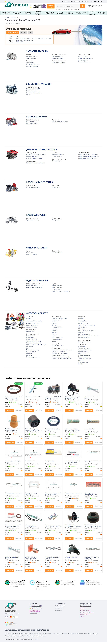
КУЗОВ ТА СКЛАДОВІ (36, 215)
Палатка (54, 329)
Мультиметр (81, 320)
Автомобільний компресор (34, 322)
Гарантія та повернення (82, 1)
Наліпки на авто (31, 352)
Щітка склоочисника (32, 220)
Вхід (100, 1)
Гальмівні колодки (58, 58)
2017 (43, 38)
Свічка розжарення (32, 66)
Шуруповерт (82, 353)
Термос (54, 323)
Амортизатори (82, 56)
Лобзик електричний (84, 357)
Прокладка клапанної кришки (87, 158)
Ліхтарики (29, 355)
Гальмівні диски (57, 56)
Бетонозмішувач (83, 362)
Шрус (28, 95)
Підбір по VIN (51, 6)
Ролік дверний (57, 220)
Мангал (54, 325)
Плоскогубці (81, 360)
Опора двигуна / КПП (71, 559)
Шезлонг (55, 331)
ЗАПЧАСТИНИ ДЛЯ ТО (37, 51)
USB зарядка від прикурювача (87, 331)
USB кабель (81, 329)
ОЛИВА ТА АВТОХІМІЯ (37, 248)
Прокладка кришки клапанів (93, 462)
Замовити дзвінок (35, 613)
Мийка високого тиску (84, 352)
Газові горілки (30, 336)
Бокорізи (80, 364)
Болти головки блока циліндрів (36, 154)
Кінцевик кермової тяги (85, 58)
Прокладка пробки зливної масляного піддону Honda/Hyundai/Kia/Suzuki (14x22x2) (53, 495)
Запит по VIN (33, 615)
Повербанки (30, 337)
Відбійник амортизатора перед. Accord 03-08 (13, 430)
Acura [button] (23, 32)
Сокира (54, 322)
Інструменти (30, 346)
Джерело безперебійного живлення (89, 336)
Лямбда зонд (56, 161)
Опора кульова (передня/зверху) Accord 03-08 (73, 398)
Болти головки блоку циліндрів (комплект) (31, 560)
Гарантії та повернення (87, 614)
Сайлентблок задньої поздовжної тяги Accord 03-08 (33, 430)
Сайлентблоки (56, 289)
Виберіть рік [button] (13, 32)
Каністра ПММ (30, 331)
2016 (40, 38)
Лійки (28, 348)
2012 (25, 38)
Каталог (82, 619)
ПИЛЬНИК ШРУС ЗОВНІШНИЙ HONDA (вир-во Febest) (73, 527)
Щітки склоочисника (58, 63)
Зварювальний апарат (85, 359)
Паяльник (81, 318)
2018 (47, 38)
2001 (21, 40)
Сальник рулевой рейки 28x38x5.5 (52, 430)
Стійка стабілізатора (84, 62)
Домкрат (29, 318)
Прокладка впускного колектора (87, 154)
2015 (36, 38)
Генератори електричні (33, 343)
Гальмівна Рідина (57, 253)
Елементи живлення (32, 325)
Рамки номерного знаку (33, 357)
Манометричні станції (33, 350)
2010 (18, 38)
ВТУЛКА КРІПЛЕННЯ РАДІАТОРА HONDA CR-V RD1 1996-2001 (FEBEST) (93, 527)
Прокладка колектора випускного (32, 495)
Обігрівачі (29, 353)
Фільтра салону (50, 462)
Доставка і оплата (67, 1)
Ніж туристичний (57, 320)
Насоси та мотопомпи (59, 355)
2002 (25, 40)
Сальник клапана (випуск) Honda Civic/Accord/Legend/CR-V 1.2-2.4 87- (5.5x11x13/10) (13, 462)
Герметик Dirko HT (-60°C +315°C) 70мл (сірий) (72, 462)
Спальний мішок (57, 339)
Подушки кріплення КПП (34, 93)
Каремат (55, 332)
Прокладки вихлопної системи (35, 163)
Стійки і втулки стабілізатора (61, 291)
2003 (29, 40)
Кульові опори (82, 60)
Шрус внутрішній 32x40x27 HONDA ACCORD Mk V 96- (53, 398)
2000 (18, 40)
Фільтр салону (31, 58)
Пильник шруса (31, 91)
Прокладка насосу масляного (70, 495)
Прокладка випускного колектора (88, 156)
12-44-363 (36, 5)
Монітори (81, 332)
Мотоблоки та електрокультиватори (63, 350)
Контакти (94, 1)
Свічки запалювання (33, 65)
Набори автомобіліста (33, 323)
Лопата (54, 334)
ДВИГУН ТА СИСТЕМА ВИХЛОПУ (42, 149)
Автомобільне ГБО (32, 339)
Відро (54, 336)
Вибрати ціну (10, 443)
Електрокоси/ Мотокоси (85, 350)
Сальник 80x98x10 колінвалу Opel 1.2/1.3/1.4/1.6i (11, 398)
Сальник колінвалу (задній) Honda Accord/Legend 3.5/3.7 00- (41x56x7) (13, 527)
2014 (32, 38)
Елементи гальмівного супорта (91, 398)
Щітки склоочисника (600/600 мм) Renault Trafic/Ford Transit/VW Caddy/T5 (32, 527)
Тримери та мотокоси (58, 352)
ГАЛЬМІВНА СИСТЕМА (37, 117)
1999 (21, 42)
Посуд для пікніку (57, 327)
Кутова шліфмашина (84, 355)
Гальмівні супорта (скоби (60, 122)
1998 (18, 42)
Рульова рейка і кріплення (34, 287)
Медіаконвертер (83, 323)
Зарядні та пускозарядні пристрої (36, 344)
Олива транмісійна (32, 254)
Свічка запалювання (32, 187)
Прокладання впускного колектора (52, 560)
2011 (21, 38)
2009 (32, 40)
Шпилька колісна (90, 429)
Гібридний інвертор (84, 338)
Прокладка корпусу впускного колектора (91, 495)
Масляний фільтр (32, 56)
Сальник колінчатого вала (34, 158)
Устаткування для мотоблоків (61, 357)
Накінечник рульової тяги (34, 285)
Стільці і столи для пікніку (59, 318)
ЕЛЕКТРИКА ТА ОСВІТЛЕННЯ (40, 182)
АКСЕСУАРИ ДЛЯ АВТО (37, 313)
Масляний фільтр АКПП (33, 89)
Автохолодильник (57, 338)
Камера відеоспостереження (86, 325)
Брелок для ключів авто (85, 342)
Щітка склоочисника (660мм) (34, 397)
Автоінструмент (82, 346)
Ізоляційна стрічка (32, 327)
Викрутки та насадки (84, 348)
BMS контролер (82, 327)
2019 (51, 38)
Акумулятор (30, 63)
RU (9, 1)
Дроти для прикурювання (34, 320)
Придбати (10, 410)
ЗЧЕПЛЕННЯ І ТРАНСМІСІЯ (39, 84)
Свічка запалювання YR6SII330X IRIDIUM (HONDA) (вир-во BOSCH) (53, 527)
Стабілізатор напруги (84, 334)
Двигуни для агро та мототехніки (62, 359)
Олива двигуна (31, 253)
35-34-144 (36, 7)
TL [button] (30, 32)
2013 (29, 38)
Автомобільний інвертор (34, 341)
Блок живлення (82, 322)
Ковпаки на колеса (58, 345)
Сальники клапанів (32, 156)
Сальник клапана (30, 462)
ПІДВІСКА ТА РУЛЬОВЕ (37, 280)
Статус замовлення (85, 608)
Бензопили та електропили (60, 353)
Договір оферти (85, 616)
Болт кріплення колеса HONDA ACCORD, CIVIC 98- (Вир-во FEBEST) (72, 430)
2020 (18, 36)
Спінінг (54, 341)
